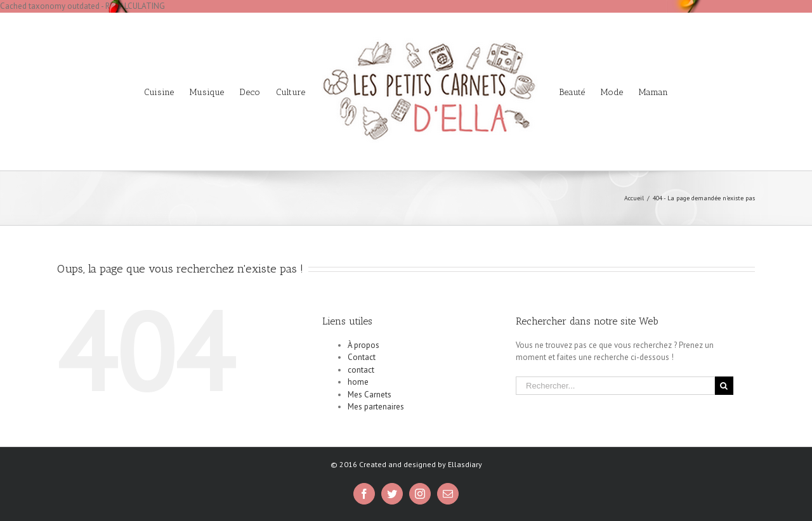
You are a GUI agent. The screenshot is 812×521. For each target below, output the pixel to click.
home (358, 382)
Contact (362, 357)
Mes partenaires (376, 407)
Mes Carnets (370, 395)
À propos (363, 345)
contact (361, 370)
